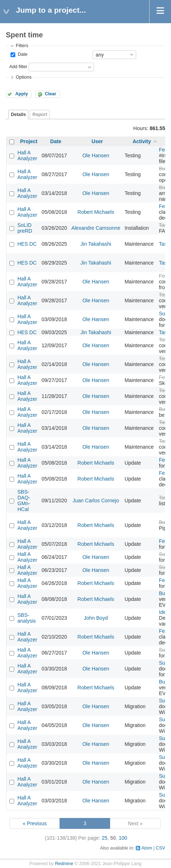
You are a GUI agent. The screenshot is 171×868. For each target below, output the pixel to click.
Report (40, 115)
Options (23, 77)
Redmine (64, 864)
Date (22, 54)
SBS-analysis (27, 618)
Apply (22, 94)
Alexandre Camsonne (96, 228)
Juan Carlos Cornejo (96, 501)
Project (29, 141)
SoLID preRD (25, 228)
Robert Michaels (96, 212)
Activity (142, 141)
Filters (22, 46)
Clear (50, 94)
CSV (160, 848)
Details (18, 115)
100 (123, 838)
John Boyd (96, 618)
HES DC (27, 244)
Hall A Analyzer (27, 155)
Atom (146, 848)
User (97, 141)
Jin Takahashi (96, 244)
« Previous (34, 823)
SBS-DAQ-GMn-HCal (24, 501)
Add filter (18, 67)
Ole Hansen (96, 155)
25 (105, 838)
